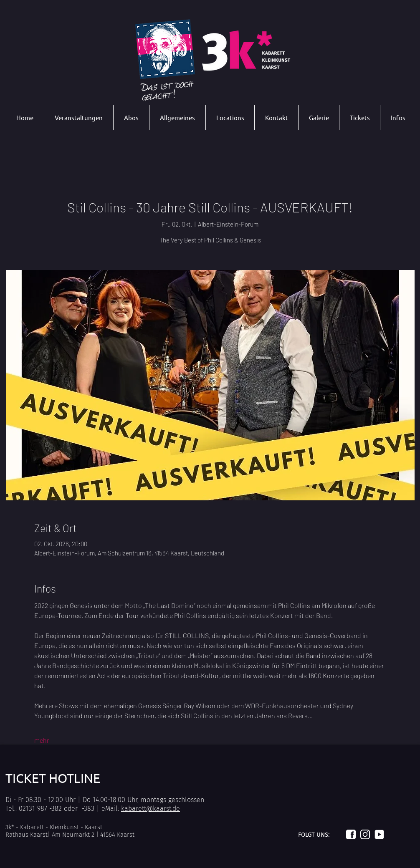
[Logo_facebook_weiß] (351, 834)
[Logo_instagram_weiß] (365, 834)
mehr (42, 740)
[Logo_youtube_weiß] (379, 834)
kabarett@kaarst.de (151, 809)
